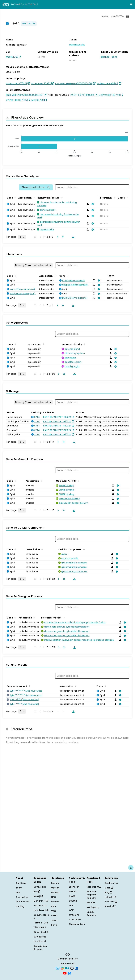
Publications (23, 902)
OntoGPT (74, 915)
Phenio (55, 902)
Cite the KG (40, 927)
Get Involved (111, 883)
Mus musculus (77, 45)
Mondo (55, 883)
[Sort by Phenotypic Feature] (61, 198)
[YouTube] (65, 973)
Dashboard (40, 941)
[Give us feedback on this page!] (131, 868)
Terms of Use (41, 923)
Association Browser (40, 948)
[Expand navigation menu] (131, 4)
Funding (20, 906)
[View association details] (92, 204)
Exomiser (74, 887)
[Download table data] (72, 237)
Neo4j (38, 896)
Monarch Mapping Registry (92, 895)
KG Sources (40, 937)
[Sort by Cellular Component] (84, 549)
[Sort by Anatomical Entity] (84, 344)
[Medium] (67, 968)
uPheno (55, 892)
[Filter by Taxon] (33, 265)
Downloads (40, 887)
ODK (71, 910)
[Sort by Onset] (126, 198)
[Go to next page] (57, 237)
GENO (54, 916)
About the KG (41, 932)
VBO (54, 911)
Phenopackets (77, 924)
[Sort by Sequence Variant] (29, 686)
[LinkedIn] (76, 968)
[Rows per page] (22, 237)
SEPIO (54, 920)
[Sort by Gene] (15, 198)
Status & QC (40, 905)
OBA (54, 906)
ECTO (54, 925)
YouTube (111, 902)
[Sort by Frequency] (114, 198)
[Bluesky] (69, 973)
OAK (71, 905)
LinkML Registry (91, 914)
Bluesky (110, 906)
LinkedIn (110, 897)
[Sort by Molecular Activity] (78, 481)
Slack (109, 888)
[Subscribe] (58, 968)
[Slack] (62, 968)
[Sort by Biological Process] (63, 617)
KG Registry (93, 907)
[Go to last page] (62, 237)
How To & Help (41, 910)
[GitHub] (72, 968)
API (37, 892)
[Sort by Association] (33, 198)
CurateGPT (75, 919)
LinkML (72, 896)
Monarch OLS (94, 887)
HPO (54, 897)
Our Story (21, 883)
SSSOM (73, 901)
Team (19, 888)
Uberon (55, 888)
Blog (108, 892)
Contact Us (22, 897)
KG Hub (91, 903)
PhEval (73, 892)
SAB (18, 892)
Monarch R (41, 901)
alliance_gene (109, 57)
